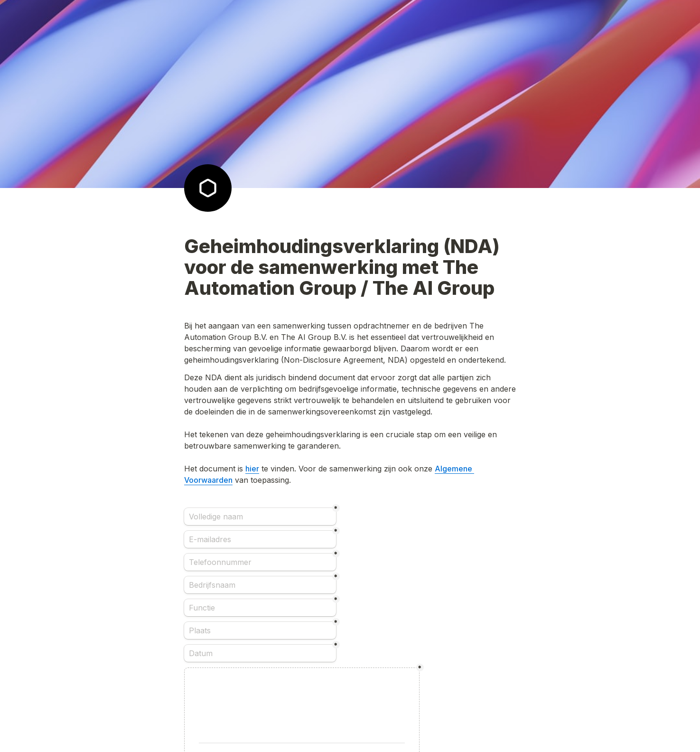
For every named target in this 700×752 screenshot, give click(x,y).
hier (252, 469)
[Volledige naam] (260, 517)
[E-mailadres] (260, 539)
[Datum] (260, 653)
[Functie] (260, 608)
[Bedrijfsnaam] (260, 585)
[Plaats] (260, 630)
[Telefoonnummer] (260, 562)
